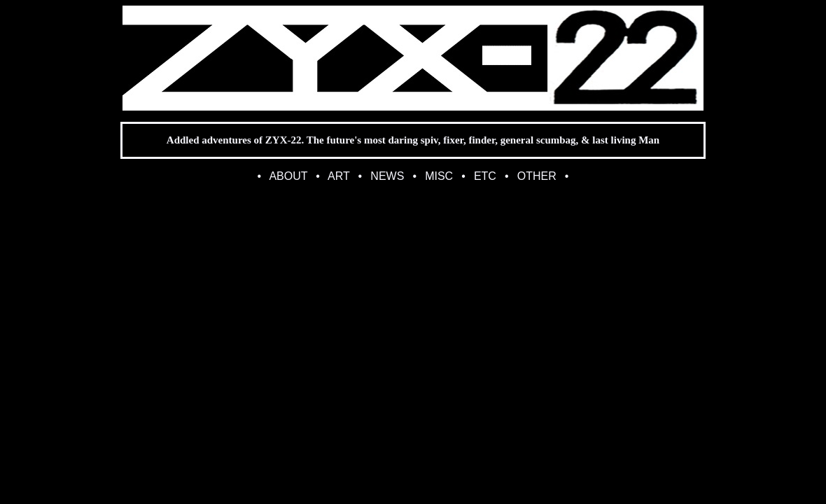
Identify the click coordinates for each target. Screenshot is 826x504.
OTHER (537, 176)
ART (338, 176)
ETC (485, 176)
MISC (439, 176)
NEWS (387, 176)
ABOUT (288, 176)
